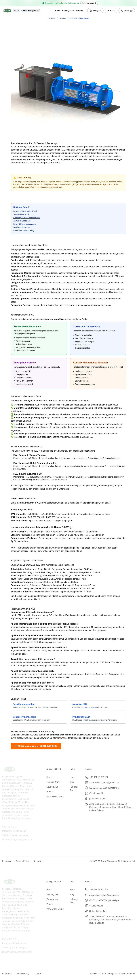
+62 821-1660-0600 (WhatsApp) (104, 787)
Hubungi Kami (74, 787)
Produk (79, 11)
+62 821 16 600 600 (99, 776)
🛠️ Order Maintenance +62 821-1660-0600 (36, 746)
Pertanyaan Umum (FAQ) (24, 230)
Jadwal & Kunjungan (22, 221)
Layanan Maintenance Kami (25, 211)
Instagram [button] (95, 11)
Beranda (51, 18)
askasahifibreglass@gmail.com (104, 781)
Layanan (62, 18)
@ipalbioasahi (96, 792)
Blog (72, 781)
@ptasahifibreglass (98, 798)
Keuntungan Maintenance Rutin (26, 218)
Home (57, 11)
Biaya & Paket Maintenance (25, 224)
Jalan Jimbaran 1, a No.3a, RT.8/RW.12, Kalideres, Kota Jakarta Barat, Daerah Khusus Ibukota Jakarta (111, 806)
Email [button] (111, 11)
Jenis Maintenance (21, 214)
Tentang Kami (68, 11)
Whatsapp (127, 11)
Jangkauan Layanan (22, 227)
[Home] (7, 11)
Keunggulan (52, 786)
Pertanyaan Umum (55, 795)
